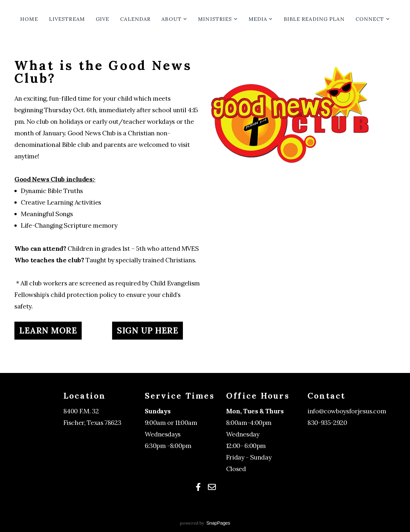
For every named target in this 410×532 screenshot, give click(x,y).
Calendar (135, 19)
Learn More (48, 330)
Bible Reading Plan (314, 19)
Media (261, 19)
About (174, 19)
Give (102, 19)
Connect (373, 19)
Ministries (218, 19)
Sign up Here (148, 330)
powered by (205, 523)
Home (29, 19)
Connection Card (332, 434)
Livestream (67, 19)
